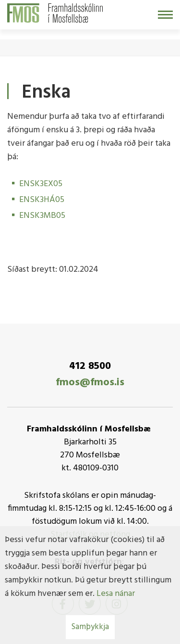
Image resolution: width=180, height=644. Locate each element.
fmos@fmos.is (90, 383)
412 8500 (90, 366)
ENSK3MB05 (42, 216)
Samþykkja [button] (90, 627)
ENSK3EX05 (41, 184)
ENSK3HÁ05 (42, 200)
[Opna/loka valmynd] (165, 15)
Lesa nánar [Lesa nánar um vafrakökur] (116, 594)
